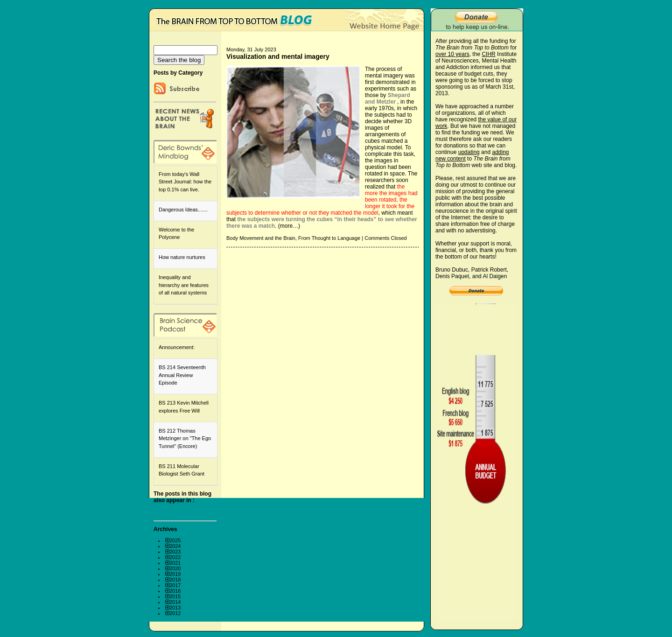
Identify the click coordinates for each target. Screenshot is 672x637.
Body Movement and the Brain (261, 238)
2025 (175, 540)
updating (469, 152)
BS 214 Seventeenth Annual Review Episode (182, 375)
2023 (175, 552)
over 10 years (452, 54)
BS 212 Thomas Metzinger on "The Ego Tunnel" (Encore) (185, 438)
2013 (175, 608)
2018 (175, 580)
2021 (175, 563)
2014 (175, 602)
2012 (175, 613)
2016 (175, 591)
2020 (175, 568)
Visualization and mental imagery (278, 56)
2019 (175, 574)
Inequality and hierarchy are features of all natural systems (184, 285)
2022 (175, 557)
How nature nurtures (182, 257)
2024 (175, 546)
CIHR (488, 54)
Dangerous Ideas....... (183, 210)
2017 (175, 585)
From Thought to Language (329, 238)
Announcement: (177, 347)
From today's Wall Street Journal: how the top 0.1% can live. (185, 182)
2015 (175, 596)
